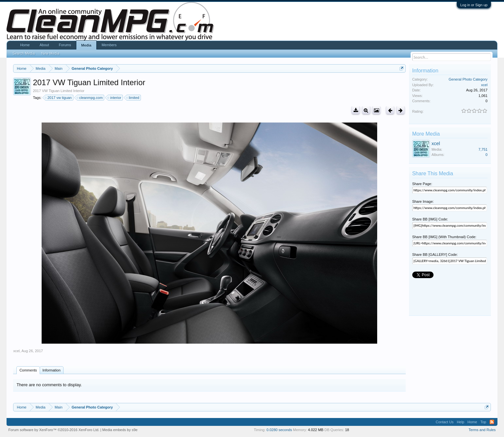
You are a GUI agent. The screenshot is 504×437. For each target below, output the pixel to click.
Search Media (24, 53)
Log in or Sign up (474, 5)
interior (115, 98)
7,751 (483, 149)
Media (86, 45)
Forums (65, 45)
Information (52, 370)
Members (109, 45)
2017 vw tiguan (59, 98)
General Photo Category (468, 79)
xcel (16, 351)
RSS (492, 422)
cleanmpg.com (90, 98)
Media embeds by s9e (120, 430)
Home (25, 45)
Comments (28, 370)
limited (133, 98)
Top (483, 422)
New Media (50, 53)
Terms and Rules (482, 430)
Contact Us (444, 422)
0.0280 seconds (279, 430)
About (44, 45)
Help (461, 422)
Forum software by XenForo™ (54, 430)
